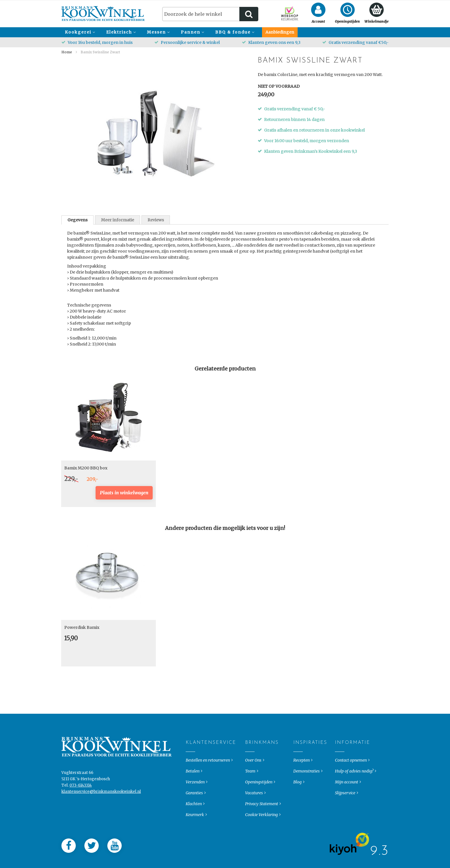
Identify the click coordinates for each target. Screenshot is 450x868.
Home (67, 52)
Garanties (194, 805)
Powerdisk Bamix (82, 627)
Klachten (194, 816)
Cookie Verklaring (261, 827)
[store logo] (103, 14)
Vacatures (254, 805)
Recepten (301, 773)
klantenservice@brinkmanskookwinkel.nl (101, 804)
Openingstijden (259, 795)
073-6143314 (81, 798)
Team (250, 784)
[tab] (77, 220)
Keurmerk (195, 827)
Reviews (156, 220)
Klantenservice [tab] (190, 755)
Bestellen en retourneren (208, 773)
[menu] (225, 32)
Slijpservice (345, 805)
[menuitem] (79, 32)
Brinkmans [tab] (250, 755)
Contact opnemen (351, 773)
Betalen (193, 784)
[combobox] (210, 14)
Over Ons (253, 773)
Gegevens (77, 220)
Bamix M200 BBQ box (86, 468)
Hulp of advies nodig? (354, 784)
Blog (297, 795)
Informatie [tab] (340, 755)
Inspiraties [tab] (298, 755)
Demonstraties (307, 784)
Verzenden (195, 795)
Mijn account (347, 795)
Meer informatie (118, 220)
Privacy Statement (262, 816)
